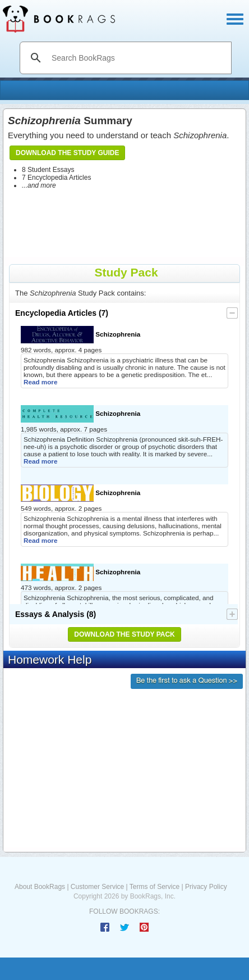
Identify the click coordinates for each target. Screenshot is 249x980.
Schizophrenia (80, 335)
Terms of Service (155, 887)
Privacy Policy (206, 887)
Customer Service (97, 887)
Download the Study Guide (67, 153)
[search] (137, 58)
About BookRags (40, 887)
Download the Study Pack (125, 634)
